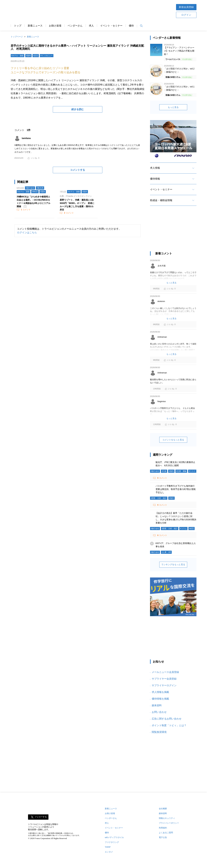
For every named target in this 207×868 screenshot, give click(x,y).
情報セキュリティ (167, 818)
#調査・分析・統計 (159, 498)
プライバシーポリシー (169, 823)
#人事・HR (166, 552)
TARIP (108, 847)
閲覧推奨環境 (159, 732)
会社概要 (163, 809)
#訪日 (36, 56)
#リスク (192, 471)
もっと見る (173, 107)
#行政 (164, 471)
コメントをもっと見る (173, 440)
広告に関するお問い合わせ (167, 719)
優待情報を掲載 (160, 699)
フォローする (41, 817)
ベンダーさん (75, 26)
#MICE (35, 192)
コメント (26, 210)
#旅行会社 (30, 188)
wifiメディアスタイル (114, 837)
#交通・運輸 (181, 471)
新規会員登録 (186, 7)
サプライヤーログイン (164, 685)
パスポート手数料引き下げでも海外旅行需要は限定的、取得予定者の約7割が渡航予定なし (176, 489)
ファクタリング (112, 842)
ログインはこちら (27, 232)
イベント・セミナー (111, 26)
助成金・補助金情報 (161, 200)
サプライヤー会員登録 (164, 679)
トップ (18, 26)
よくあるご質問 (166, 833)
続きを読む (78, 109)
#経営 (192, 529)
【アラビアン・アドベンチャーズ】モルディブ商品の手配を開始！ (179, 51)
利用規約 (163, 828)
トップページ (17, 37)
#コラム (183, 529)
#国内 (28, 56)
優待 (131, 26)
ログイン (186, 15)
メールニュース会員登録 (165, 672)
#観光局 (40, 188)
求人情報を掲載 (160, 692)
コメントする (78, 170)
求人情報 (155, 168)
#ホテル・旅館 (18, 56)
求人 (91, 26)
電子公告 (163, 837)
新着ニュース (35, 26)
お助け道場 (55, 26)
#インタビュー (47, 56)
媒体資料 (157, 705)
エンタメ (109, 852)
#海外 (171, 498)
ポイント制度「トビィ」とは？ (169, 725)
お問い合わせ (159, 712)
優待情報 (155, 179)
